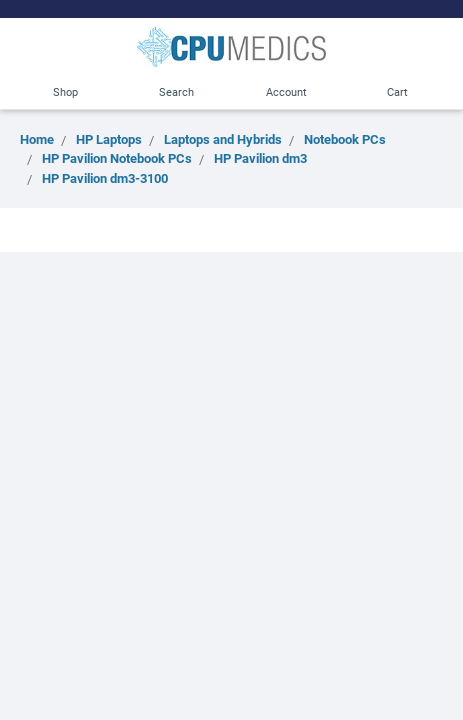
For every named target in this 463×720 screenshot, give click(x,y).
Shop (65, 91)
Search (176, 91)
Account (286, 91)
